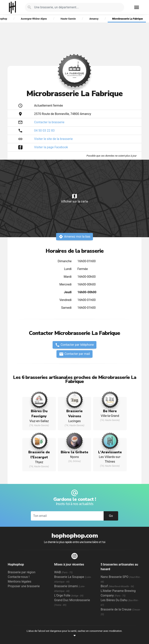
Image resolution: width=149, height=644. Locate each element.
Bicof (117, 586)
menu (137, 7)
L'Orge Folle (69, 595)
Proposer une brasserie (24, 586)
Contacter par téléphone (74, 345)
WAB (63, 572)
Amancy (94, 19)
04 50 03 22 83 (44, 131)
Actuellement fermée (49, 106)
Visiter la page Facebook (51, 147)
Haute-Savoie (68, 19)
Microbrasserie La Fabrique (127, 19)
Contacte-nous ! (19, 577)
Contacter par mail (74, 354)
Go (111, 516)
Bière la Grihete (74, 452)
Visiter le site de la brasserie (53, 139)
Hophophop (13, 7)
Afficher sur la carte (74, 198)
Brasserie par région (22, 572)
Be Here (110, 411)
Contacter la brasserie (49, 122)
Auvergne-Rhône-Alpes (34, 19)
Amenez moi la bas (74, 237)
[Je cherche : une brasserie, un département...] (77, 7)
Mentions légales (19, 581)
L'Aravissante (110, 452)
